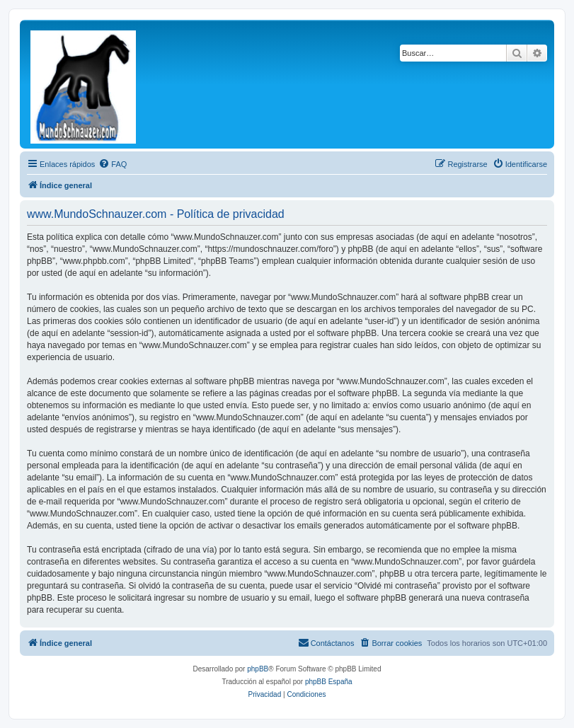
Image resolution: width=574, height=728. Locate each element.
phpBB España (329, 682)
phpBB (258, 669)
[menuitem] (113, 164)
